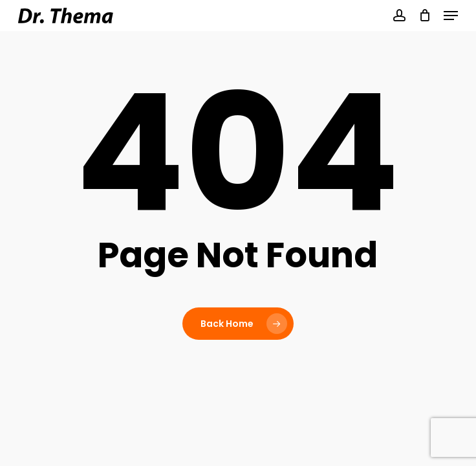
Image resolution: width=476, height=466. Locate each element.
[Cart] (425, 16)
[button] (451, 16)
